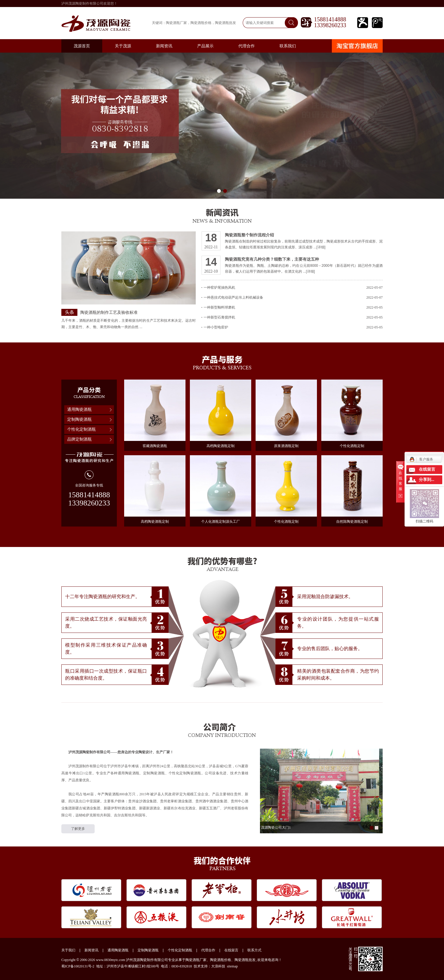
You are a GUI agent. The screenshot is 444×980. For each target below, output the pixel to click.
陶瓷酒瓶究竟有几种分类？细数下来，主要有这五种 (272, 259)
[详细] (321, 247)
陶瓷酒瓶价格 (201, 23)
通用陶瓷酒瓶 (79, 410)
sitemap (232, 966)
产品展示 (205, 46)
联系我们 (288, 46)
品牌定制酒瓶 (79, 439)
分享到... (427, 480)
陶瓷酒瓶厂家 (176, 23)
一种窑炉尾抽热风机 (293, 288)
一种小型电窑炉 (293, 327)
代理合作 (247, 46)
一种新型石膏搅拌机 (293, 317)
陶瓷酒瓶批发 (226, 23)
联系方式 (254, 950)
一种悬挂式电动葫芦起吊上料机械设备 (293, 297)
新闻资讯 (164, 46)
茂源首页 (82, 46)
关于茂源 (123, 46)
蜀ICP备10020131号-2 (78, 966)
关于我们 (68, 950)
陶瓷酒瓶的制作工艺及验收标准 (109, 312)
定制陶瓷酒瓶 (79, 419)
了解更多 (78, 829)
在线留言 (231, 950)
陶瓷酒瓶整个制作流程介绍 (249, 235)
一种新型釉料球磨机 (293, 307)
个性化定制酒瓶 (81, 429)
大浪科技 (218, 966)
